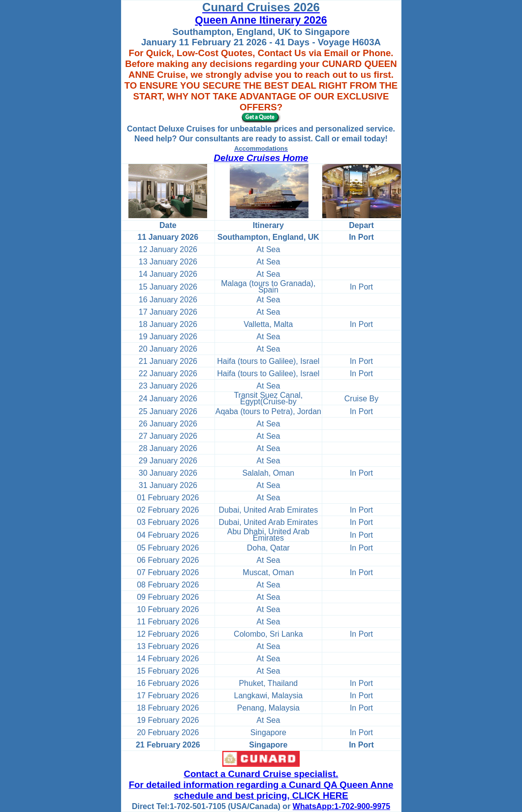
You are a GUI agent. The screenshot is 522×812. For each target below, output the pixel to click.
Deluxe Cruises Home (261, 158)
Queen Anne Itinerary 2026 (261, 20)
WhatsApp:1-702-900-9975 (341, 806)
